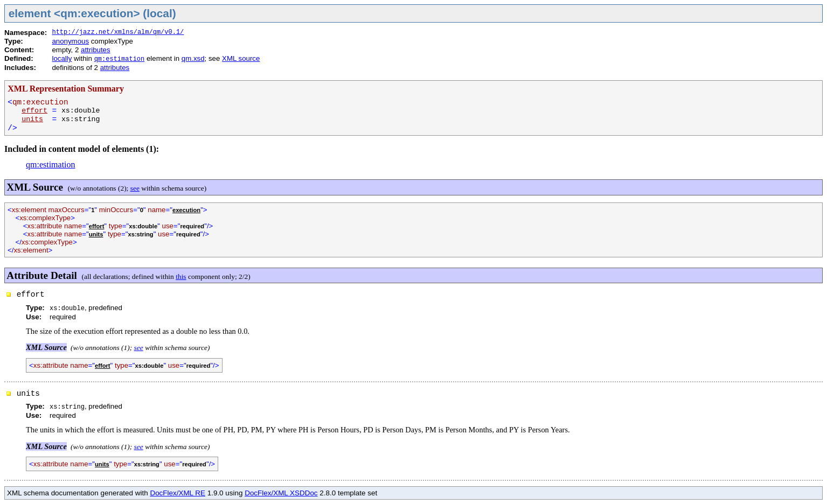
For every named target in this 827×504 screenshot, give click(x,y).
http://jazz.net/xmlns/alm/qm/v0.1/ (118, 32)
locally (62, 58)
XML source (241, 58)
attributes (96, 50)
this (181, 276)
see (135, 188)
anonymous (70, 41)
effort (34, 111)
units (32, 119)
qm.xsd (193, 58)
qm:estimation (120, 59)
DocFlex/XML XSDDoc (281, 493)
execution (186, 210)
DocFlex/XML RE (178, 493)
